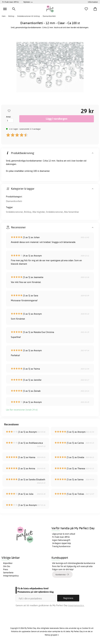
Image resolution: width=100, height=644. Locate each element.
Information (93, 2)
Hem (4, 16)
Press (6, 569)
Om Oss (7, 566)
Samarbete (8, 573)
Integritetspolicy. (76, 605)
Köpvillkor (8, 563)
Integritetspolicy (11, 576)
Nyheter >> (28, 2)
